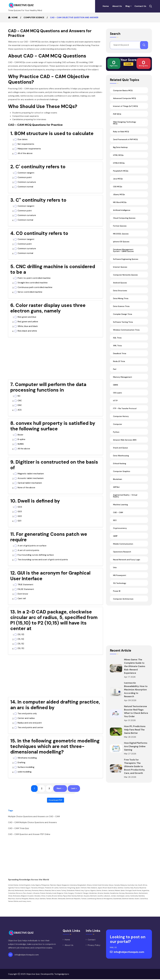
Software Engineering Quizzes (126, 263)
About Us (117, 6)
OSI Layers (117, 396)
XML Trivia (117, 349)
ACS (20, 410)
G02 (20, 516)
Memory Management (123, 381)
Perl (115, 373)
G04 (20, 507)
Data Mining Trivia (121, 302)
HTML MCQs (118, 159)
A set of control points (28, 550)
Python (116, 436)
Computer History (121, 420)
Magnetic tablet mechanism (31, 474)
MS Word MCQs (120, 206)
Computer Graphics (122, 475)
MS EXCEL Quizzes (121, 237)
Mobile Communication (123, 548)
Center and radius (26, 718)
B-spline (21, 439)
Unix (115, 571)
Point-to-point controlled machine (34, 278)
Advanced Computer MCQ (125, 102)
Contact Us (140, 6)
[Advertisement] (56, 359)
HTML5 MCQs (119, 167)
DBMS (116, 389)
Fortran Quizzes (120, 230)
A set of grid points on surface (32, 546)
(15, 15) (21, 644)
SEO (115, 524)
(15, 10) (21, 639)
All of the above (25, 153)
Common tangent (26, 173)
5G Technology (120, 587)
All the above (24, 449)
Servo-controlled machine (30, 292)
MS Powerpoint (120, 579)
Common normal (25, 187)
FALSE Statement (26, 589)
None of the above (26, 488)
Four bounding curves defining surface (36, 555)
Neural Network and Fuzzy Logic (127, 563)
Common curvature (27, 182)
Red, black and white (27, 331)
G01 (19, 521)
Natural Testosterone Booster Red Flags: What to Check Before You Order (134, 720)
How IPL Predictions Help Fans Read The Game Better (135, 740)
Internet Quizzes (120, 271)
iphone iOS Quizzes (121, 245)
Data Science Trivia (121, 310)
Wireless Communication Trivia (126, 334)
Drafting (21, 763)
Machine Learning (120, 508)
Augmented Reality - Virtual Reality (125, 500)
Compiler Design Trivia (123, 318)
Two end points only (27, 714)
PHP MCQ (117, 118)
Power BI (117, 595)
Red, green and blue (27, 317)
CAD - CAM (118, 516)
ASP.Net (116, 491)
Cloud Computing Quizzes (124, 222)
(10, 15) (21, 648)
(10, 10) (21, 634)
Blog (128, 6)
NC (19, 396)
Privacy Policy (94, 946)
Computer (118, 428)
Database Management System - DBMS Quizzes (123, 254)
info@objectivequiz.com (27, 955)
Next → (61, 789)
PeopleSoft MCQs (121, 175)
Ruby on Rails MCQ (121, 135)
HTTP (115, 404)
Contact (92, 941)
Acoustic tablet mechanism (31, 478)
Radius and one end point (30, 723)
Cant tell (22, 598)
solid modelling (25, 772)
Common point (25, 177)
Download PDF (56, 801)
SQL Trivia (117, 341)
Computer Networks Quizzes (125, 279)
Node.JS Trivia (119, 365)
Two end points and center (30, 727)
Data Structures (120, 294)
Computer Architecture (123, 603)
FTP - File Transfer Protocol (125, 412)
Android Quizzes (120, 286)
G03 (20, 512)
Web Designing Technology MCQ (125, 127)
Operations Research (122, 555)
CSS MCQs (118, 190)
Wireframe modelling (27, 758)
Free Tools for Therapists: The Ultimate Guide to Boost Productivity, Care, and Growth (135, 780)
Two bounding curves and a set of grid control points (43, 560)
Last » (76, 789)
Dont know (23, 594)
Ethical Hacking (120, 467)
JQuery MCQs (119, 198)
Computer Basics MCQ (123, 94)
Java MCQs (118, 182)
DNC (20, 405)
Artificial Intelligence (122, 214)
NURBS (21, 444)
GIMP (115, 540)
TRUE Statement (25, 585)
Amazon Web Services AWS (125, 444)
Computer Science (34, 17)
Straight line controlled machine (33, 283)
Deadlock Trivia (120, 357)
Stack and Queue (120, 451)
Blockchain (118, 483)
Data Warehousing (121, 459)
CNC (20, 401)
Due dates (23, 139)
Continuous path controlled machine (35, 287)
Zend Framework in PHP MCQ (125, 143)
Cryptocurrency (120, 532)
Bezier (20, 435)
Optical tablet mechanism (30, 483)
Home (106, 6)
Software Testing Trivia (123, 326)
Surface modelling (26, 767)
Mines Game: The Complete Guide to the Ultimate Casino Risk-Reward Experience (135, 670)
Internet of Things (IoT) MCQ (125, 110)
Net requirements (26, 144)
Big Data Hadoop (120, 151)
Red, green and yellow (28, 322)
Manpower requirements (29, 149)
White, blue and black (28, 326)
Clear (128, 68)
